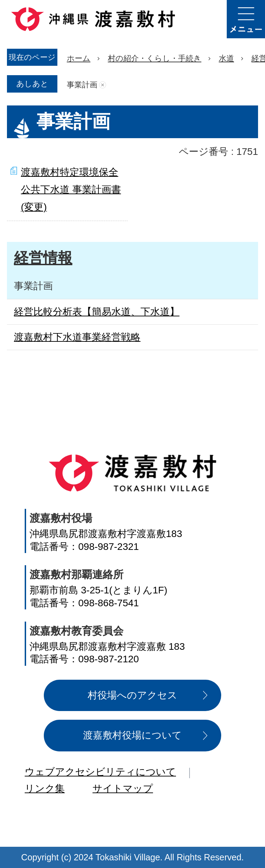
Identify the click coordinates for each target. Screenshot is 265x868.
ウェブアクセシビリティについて (100, 772)
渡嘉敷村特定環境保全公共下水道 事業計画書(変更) (71, 190)
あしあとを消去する (103, 85)
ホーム (79, 58)
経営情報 (43, 258)
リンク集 (45, 788)
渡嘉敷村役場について (132, 735)
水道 (226, 58)
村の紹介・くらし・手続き (155, 58)
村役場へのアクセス (132, 695)
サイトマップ (123, 788)
